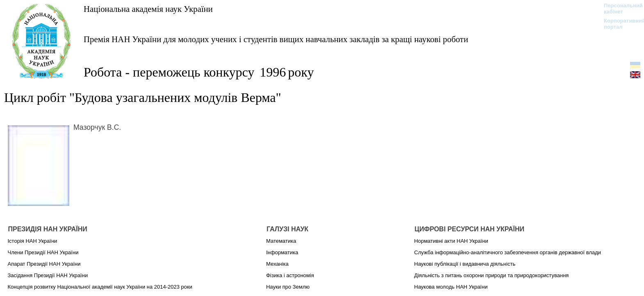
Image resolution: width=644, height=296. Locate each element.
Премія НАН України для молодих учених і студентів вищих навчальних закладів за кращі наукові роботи (276, 39)
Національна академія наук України (148, 9)
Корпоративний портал (619, 24)
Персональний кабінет (619, 9)
